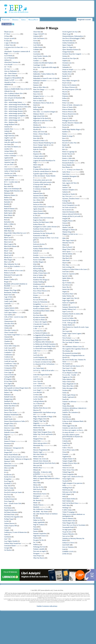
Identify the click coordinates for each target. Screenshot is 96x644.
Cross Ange (8, 372)
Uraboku (65, 441)
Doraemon (8, 443)
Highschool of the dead (41, 118)
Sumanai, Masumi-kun (69, 307)
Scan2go (65, 201)
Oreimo (65, 56)
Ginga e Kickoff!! (39, 34)
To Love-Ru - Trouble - (70, 375)
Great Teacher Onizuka (41, 56)
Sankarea (65, 192)
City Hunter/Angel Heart (12, 335)
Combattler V (8, 352)
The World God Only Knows (71, 366)
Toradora (65, 390)
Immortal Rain (38, 193)
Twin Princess (67, 419)
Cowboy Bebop (9, 366)
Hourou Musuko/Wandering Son (43, 143)
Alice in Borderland (10, 96)
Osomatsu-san (67, 63)
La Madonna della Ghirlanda (42, 342)
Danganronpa (8, 399)
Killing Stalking (38, 271)
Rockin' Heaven (67, 154)
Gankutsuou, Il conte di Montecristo (16, 532)
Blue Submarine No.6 (11, 264)
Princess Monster (68, 109)
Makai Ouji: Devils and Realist (43, 434)
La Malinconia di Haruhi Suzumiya (44, 344)
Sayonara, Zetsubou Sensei (71, 199)
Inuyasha (36, 202)
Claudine (7, 341)
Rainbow (65, 132)
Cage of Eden (8, 297)
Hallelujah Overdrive (40, 81)
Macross (36, 410)
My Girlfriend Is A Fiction (42, 509)
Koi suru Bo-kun (39, 300)
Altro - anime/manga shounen (14, 111)
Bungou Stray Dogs (10, 290)
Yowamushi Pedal (68, 527)
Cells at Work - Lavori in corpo (14, 317)
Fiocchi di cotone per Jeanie (13, 492)
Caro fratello (8, 315)
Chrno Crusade (9, 332)
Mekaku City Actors (40, 459)
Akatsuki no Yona (10, 82)
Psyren (64, 127)
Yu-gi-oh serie (67, 532)
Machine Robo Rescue (40, 408)
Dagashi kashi (9, 386)
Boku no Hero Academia (12, 266)
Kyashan (36, 313)
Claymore (7, 344)
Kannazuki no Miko (40, 236)
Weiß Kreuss (66, 490)
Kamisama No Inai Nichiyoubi (43, 233)
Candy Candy (8, 301)
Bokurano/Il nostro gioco (12, 275)
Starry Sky (66, 287)
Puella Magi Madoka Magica (71, 129)
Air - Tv (7, 67)
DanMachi (8, 401)
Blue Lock (7, 262)
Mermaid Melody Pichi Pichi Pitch (44, 463)
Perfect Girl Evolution (69, 85)
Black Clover (8, 240)
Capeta (6, 306)
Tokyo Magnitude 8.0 (69, 384)
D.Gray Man (8, 381)
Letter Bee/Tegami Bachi (41, 375)
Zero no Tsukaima (68, 547)
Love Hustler (37, 386)
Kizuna (36, 295)
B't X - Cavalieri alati (11, 182)
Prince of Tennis (67, 107)
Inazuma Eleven (38, 196)
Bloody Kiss (8, 257)
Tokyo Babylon (67, 379)
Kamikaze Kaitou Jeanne (41, 229)
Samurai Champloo (68, 190)
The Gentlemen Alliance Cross (72, 347)
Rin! (64, 149)
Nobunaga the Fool (39, 547)
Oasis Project (37, 556)
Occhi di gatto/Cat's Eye (70, 32)
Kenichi (36, 253)
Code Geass (8, 348)
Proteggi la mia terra (69, 121)
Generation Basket (10, 546)
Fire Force (7, 495)
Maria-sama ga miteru (40, 443)
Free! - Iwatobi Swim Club (13, 503)
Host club (36, 138)
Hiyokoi (36, 129)
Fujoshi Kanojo (9, 510)
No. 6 (35, 542)
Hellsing (36, 109)
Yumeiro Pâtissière (68, 534)
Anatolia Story (9, 129)
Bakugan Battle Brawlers (12, 191)
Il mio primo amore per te (41, 180)
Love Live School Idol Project (43, 388)
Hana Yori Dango (39, 89)
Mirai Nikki (37, 483)
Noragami (36, 553)
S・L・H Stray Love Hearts (71, 170)
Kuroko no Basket (39, 309)
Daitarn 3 (7, 392)
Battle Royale (8, 211)
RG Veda (65, 147)
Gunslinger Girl (38, 65)
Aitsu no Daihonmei (11, 71)
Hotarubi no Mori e (39, 141)
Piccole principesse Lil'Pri (70, 89)
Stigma (65, 292)
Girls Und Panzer (39, 38)
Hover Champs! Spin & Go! (42, 145)
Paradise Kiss (67, 74)
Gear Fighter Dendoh (11, 541)
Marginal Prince (38, 439)
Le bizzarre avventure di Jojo (42, 362)
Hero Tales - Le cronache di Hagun (44, 112)
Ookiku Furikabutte (68, 43)
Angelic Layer (9, 138)
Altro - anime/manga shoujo (13, 109)
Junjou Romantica (39, 213)
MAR (35, 437)
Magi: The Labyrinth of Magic (43, 417)
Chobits (7, 328)
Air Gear (7, 69)
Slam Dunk (66, 260)
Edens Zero (8, 463)
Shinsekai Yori (67, 243)
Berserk (7, 226)
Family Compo (9, 488)
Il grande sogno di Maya (41, 174)
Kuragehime (37, 304)
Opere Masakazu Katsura (70, 50)
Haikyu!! (36, 72)
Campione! (8, 299)
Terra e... (65, 336)
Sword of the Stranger (69, 320)
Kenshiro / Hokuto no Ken (42, 257)
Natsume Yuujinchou (40, 533)
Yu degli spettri (67, 530)
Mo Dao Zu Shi (38, 487)
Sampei (65, 185)
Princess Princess (68, 112)
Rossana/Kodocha (68, 163)
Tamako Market (67, 325)
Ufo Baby (65, 423)
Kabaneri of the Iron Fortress (42, 218)
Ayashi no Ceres (9, 180)
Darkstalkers (8, 408)
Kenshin (36, 255)
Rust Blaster (66, 167)
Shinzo (64, 245)
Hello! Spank (37, 107)
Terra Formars (67, 338)
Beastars (7, 217)
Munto (36, 503)
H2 (34, 69)
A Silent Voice (9, 45)
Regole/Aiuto (33, 20)
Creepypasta (8, 368)
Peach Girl (66, 83)
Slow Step (66, 265)
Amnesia (7, 127)
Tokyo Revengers (68, 388)
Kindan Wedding (39, 282)
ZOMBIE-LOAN (68, 552)
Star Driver (66, 285)
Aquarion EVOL (9, 160)
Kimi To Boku (38, 277)
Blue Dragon (8, 260)
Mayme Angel (38, 452)
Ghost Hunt (37, 32)
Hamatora (37, 83)
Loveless (36, 395)
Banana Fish (8, 200)
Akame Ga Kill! (9, 80)
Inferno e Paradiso (39, 198)
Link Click (37, 379)
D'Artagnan (8, 379)
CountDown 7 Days (10, 364)
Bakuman (7, 193)
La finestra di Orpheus (40, 333)
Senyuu (65, 223)
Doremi (7, 446)
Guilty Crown (38, 58)
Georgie (7, 548)
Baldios (7, 198)
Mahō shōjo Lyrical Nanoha (42, 425)
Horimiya (36, 136)
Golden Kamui (38, 47)
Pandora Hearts (67, 72)
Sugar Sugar (66, 300)
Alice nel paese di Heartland (13, 98)
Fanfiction (6, 20)
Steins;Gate (66, 289)
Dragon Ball (8, 452)
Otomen (65, 65)
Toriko (64, 393)
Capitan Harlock (9, 308)
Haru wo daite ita (39, 101)
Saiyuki (65, 179)
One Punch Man (67, 41)
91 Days (7, 41)
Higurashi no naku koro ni (42, 121)
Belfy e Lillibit (9, 224)
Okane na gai (66, 34)
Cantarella (7, 304)
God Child (37, 45)
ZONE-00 (65, 554)
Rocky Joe (66, 156)
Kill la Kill (37, 266)
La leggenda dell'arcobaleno (42, 335)
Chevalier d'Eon (9, 324)
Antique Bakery (9, 151)
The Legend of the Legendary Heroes (74, 349)
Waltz (64, 485)
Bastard (7, 206)
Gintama (36, 36)
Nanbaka (36, 529)
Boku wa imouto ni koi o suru (14, 271)
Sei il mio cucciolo (68, 207)
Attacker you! (8, 173)
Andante (7, 131)
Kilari (35, 264)
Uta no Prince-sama (69, 450)
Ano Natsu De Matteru (11, 147)
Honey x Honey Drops (40, 134)
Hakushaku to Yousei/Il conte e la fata (45, 78)
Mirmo (35, 485)
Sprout (64, 280)
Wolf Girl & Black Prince (70, 503)
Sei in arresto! (67, 210)
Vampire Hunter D (68, 459)
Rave (64, 138)
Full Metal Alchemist (11, 512)
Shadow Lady (67, 227)
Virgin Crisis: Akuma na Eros (72, 477)
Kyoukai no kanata (39, 317)
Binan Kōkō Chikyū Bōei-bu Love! (15, 233)
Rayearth (65, 141)
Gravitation (37, 54)
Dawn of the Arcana (10, 412)
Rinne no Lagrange (68, 152)
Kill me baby (37, 269)
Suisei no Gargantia (68, 303)
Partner (65, 78)
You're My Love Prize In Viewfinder (74, 525)
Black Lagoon (9, 244)
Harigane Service (39, 96)
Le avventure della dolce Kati (43, 360)
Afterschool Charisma (11, 62)
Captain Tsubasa (9, 310)
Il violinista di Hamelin (41, 189)
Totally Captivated (68, 397)
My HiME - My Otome (41, 512)
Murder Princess (38, 505)
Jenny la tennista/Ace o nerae (43, 207)
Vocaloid (65, 481)
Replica (65, 145)
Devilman (7, 430)
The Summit (66, 364)
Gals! (6, 528)
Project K (65, 118)
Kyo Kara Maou (38, 315)
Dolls (6, 439)
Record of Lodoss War (69, 143)
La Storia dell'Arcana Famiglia (43, 349)
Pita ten (65, 92)
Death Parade (8, 419)
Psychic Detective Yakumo (71, 123)
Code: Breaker (9, 350)
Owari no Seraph (68, 69)
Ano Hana (7, 144)
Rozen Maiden (67, 165)
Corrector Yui (8, 359)
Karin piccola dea (39, 244)
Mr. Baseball (37, 500)
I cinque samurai (39, 156)
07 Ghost (7, 34)
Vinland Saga (66, 472)
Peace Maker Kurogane (70, 81)
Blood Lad (8, 255)
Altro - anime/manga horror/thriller (15, 105)
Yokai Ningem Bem (69, 523)
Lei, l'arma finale (39, 368)
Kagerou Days (38, 220)
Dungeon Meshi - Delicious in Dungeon (17, 459)
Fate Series (8, 490)
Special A (65, 276)
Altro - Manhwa (9, 122)
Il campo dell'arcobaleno (41, 169)
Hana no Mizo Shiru (40, 87)
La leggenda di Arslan (40, 337)
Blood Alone (8, 253)
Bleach (6, 249)
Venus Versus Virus (68, 470)
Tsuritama (65, 417)
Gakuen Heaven (9, 523)
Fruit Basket (8, 508)
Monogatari (37, 496)
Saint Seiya (66, 174)
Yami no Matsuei (68, 518)
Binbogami (8, 235)
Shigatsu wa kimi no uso (70, 234)
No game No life (39, 540)
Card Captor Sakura (10, 312)
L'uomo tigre (37, 326)
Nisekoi (36, 538)
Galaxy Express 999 (11, 526)
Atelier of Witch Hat (11, 171)
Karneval (36, 246)
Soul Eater (66, 272)
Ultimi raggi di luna (69, 426)
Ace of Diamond (9, 58)
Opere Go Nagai (67, 47)
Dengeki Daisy (9, 423)
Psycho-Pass (66, 125)
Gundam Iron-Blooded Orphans (43, 63)
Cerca (24, 20)
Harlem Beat (37, 98)
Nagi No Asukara (39, 525)
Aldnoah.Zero (9, 91)
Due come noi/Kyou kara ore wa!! (15, 457)
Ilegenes (36, 191)
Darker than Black (10, 406)
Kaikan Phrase (38, 224)
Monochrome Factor (40, 494)
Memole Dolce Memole (41, 461)
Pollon (64, 98)
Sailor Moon (66, 172)
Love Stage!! (37, 390)
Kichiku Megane (39, 262)
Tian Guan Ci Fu (68, 368)
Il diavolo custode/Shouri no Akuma (45, 171)
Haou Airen (37, 94)
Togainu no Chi (67, 377)
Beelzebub (8, 222)
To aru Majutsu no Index (70, 373)
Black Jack (8, 242)
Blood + (7, 251)
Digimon (7, 435)
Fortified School (9, 499)
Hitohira (36, 125)
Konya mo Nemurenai (40, 302)
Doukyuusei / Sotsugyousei (13, 448)
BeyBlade (7, 229)
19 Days (7, 36)
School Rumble (67, 203)
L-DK (35, 329)
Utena (64, 452)
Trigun (64, 404)
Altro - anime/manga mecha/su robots (16, 107)
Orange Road (66, 52)
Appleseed (8, 158)
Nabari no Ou (38, 520)
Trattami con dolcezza (69, 402)
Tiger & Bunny (67, 370)
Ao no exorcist (9, 153)
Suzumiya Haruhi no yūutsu (71, 314)
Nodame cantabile (39, 549)
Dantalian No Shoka (11, 404)
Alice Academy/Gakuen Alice (14, 93)
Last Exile (37, 355)
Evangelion (8, 479)
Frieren (6, 506)
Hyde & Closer (38, 149)
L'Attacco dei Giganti (40, 322)
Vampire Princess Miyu (70, 463)
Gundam (36, 61)
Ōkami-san (8, 32)
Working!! (66, 508)
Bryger (6, 282)
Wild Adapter (67, 494)
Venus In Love (67, 468)
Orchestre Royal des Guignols (72, 54)
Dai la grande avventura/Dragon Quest (16, 388)
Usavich (65, 445)
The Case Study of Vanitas (71, 342)
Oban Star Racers (39, 558)
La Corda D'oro (38, 331)
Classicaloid (8, 339)
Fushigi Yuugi (9, 519)
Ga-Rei (6, 521)
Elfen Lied (8, 468)
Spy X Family (67, 283)
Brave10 (7, 277)
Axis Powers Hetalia (11, 176)
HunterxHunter (38, 147)
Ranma (65, 134)
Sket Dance (66, 256)
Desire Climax (9, 426)
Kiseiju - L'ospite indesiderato (43, 286)
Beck (6, 220)
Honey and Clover (39, 132)
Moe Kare (36, 492)
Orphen (65, 61)
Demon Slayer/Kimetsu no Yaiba (14, 421)
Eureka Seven (8, 477)
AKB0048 (7, 85)
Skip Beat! (66, 258)
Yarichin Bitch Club (69, 521)
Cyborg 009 (8, 377)
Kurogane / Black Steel (41, 306)
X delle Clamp (67, 510)
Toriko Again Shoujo (69, 395)
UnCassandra (66, 439)
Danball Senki (9, 397)
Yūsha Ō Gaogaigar (69, 512)
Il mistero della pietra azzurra (43, 182)
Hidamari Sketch (39, 114)
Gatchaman (8, 537)
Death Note (8, 417)
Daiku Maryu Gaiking (11, 390)
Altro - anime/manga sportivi (13, 113)
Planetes (65, 94)
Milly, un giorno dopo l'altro (42, 476)
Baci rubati (8, 186)
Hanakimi (36, 92)
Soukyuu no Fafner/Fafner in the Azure (75, 269)
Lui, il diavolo (38, 404)
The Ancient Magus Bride (70, 340)
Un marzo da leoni (68, 432)
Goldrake (36, 50)
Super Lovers (66, 312)
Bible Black (8, 231)
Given (35, 41)
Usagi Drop (66, 443)
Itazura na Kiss (38, 204)
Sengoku (65, 219)
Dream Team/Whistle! (11, 455)
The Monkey (66, 351)
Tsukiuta (65, 415)
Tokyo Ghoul (66, 382)
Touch (64, 399)
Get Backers (8, 550)
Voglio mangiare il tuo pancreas (72, 483)
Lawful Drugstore (39, 357)
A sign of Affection (10, 43)
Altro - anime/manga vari (12, 118)
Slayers (65, 263)
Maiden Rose (37, 428)
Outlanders (66, 67)
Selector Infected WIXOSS (71, 214)
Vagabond (65, 457)
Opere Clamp (66, 45)
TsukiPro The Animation (70, 412)
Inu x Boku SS (38, 200)
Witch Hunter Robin (69, 499)
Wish (64, 497)
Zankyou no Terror (68, 543)
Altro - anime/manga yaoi (12, 120)
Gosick (36, 52)
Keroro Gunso (38, 260)
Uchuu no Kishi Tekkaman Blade (73, 421)
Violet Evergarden (68, 474)
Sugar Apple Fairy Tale (70, 298)
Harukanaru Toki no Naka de (42, 103)
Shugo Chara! (67, 249)
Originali (15, 20)
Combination (8, 355)
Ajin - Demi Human (10, 73)
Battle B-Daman (9, 209)
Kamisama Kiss (38, 231)
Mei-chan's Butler (39, 454)
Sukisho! (65, 305)
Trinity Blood (67, 406)
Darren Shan (8, 410)
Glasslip (36, 43)
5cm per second (9, 38)
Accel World (8, 56)
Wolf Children (67, 501)
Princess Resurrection (69, 114)
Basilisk (7, 204)
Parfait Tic (66, 76)
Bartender (7, 202)
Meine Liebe (37, 457)
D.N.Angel (8, 384)
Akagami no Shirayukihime (13, 78)
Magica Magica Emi (40, 419)
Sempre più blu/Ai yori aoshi (71, 216)
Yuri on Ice (66, 536)
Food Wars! (8, 497)
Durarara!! (8, 461)
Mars (35, 448)
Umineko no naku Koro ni (71, 428)
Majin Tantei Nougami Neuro (43, 432)
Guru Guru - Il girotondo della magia (45, 67)
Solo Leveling (67, 267)
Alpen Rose (8, 100)
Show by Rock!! (67, 247)
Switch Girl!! (66, 316)
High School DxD (39, 116)
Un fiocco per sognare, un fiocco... (73, 430)
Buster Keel (8, 295)
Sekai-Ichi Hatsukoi (69, 212)
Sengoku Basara (67, 221)
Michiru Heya (38, 468)
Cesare (6, 319)
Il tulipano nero (38, 187)
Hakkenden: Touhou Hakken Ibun (44, 74)
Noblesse (36, 545)
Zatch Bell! (66, 545)
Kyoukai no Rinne (39, 320)
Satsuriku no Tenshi (69, 194)
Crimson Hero (9, 370)
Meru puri (36, 465)
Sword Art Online (68, 318)
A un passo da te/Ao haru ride (14, 47)
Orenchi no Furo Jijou (69, 58)
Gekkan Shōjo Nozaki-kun (13, 543)
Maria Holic (37, 441)
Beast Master (8, 215)
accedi (88, 20)
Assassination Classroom (12, 169)
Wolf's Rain (66, 505)
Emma (6, 470)
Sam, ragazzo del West (69, 183)
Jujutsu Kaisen (38, 211)
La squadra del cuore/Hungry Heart (44, 346)
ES (5, 472)
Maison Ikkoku (38, 430)
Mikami (36, 470)
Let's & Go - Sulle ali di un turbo (44, 370)
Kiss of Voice (37, 293)
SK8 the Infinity (67, 254)
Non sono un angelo (40, 551)
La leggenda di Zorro (40, 340)
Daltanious (8, 395)
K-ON (35, 216)
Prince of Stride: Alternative (71, 105)
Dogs (6, 437)
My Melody (37, 518)
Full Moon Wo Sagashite (12, 517)
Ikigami (36, 167)
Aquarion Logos (9, 162)
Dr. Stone (7, 450)
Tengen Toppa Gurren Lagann (72, 333)
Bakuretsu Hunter (10, 195)
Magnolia (36, 423)
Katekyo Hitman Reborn (41, 249)
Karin (35, 242)
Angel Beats (8, 133)
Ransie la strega (67, 136)
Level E (36, 377)
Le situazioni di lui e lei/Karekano (44, 364)
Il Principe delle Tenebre (41, 184)
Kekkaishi (37, 251)
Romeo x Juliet (67, 158)
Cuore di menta (9, 375)
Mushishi (36, 507)
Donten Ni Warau (10, 441)
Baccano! (7, 184)
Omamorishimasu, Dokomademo (73, 36)
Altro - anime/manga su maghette (15, 116)
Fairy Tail (7, 486)
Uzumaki (65, 454)
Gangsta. (7, 530)
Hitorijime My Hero (40, 127)
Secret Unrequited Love (70, 205)
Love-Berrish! (38, 392)
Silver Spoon (66, 252)
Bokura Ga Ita (9, 273)
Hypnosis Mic (38, 154)
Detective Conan (9, 428)
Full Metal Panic (9, 515)
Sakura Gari (66, 181)
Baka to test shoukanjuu (12, 189)
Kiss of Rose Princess (40, 291)
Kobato (36, 297)
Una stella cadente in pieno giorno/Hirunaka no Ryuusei (71, 436)
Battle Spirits (8, 213)
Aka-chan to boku (10, 76)
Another (7, 149)
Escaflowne (8, 475)
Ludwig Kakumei (39, 401)
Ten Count (66, 331)
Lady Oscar (37, 351)
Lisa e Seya (37, 381)
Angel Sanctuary (9, 136)
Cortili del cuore (9, 361)
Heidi (35, 105)
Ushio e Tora (66, 448)
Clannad (7, 337)
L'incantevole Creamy (40, 324)
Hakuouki (36, 76)
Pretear (65, 101)
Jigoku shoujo (38, 209)
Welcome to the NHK (69, 492)
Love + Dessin (38, 384)
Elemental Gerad (9, 466)
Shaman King (67, 232)
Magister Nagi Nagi (40, 421)
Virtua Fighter (67, 479)
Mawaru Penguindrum (40, 450)
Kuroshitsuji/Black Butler (41, 311)
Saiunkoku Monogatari (69, 176)
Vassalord (65, 465)
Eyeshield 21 (8, 483)
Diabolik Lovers (9, 432)
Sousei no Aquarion (69, 274)
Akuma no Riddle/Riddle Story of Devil (17, 89)
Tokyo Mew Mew (68, 386)
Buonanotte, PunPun (11, 292)
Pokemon (65, 96)
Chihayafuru (8, 326)
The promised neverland (70, 353)
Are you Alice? (9, 164)
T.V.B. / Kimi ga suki (69, 323)
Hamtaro (36, 85)
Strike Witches (67, 296)
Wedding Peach (67, 488)
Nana (35, 527)
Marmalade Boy (38, 445)
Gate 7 (6, 539)
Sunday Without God (69, 309)
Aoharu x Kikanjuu (10, 156)
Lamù (35, 353)
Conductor (8, 357)
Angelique (7, 140)
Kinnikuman (37, 284)
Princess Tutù (67, 116)
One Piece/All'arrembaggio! (71, 38)
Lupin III (36, 406)
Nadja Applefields (39, 522)
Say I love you (67, 196)
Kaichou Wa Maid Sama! (41, 222)
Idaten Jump (37, 165)
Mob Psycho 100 (39, 489)
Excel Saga (8, 481)
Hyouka (36, 152)
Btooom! (7, 288)
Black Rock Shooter (11, 246)
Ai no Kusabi (8, 65)
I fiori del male (38, 158)
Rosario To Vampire (69, 161)
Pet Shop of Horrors (69, 87)
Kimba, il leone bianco (40, 273)
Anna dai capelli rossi (11, 142)
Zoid (64, 549)
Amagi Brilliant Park (11, 124)
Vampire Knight (67, 461)
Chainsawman (9, 321)
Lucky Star (37, 399)
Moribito (36, 498)
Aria (6, 167)
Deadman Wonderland (11, 415)
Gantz (6, 535)
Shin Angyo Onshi (68, 240)
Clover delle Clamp (10, 346)
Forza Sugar (8, 501)
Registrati (81, 20)
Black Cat (7, 237)
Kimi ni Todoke (38, 275)
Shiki (64, 238)
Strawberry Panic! (68, 294)
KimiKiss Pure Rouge (40, 280)
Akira (6, 87)
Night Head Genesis (40, 536)
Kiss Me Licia (38, 289)
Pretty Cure (66, 103)
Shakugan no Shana (69, 230)
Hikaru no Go (38, 123)
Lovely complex (38, 397)
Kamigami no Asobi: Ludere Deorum (45, 227)
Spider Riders (67, 278)
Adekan (7, 60)
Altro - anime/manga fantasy (13, 102)
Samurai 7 (66, 187)
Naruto (35, 531)
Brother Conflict (9, 279)
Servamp (65, 225)
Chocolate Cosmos (10, 330)
